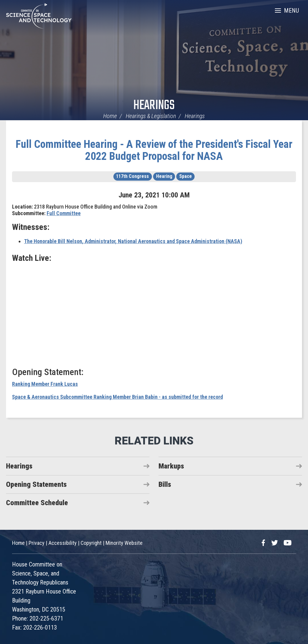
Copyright (91, 543)
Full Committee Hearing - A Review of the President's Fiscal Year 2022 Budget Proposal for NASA (154, 150)
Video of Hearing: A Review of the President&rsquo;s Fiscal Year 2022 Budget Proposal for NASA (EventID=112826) (154, 314)
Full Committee (64, 213)
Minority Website (124, 543)
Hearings (154, 106)
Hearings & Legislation (151, 116)
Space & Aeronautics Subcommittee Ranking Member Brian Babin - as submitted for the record (117, 397)
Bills (165, 484)
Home (110, 116)
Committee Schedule (37, 503)
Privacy (37, 543)
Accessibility (63, 543)
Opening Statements (36, 484)
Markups (171, 466)
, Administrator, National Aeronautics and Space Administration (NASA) (133, 241)
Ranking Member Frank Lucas (45, 384)
